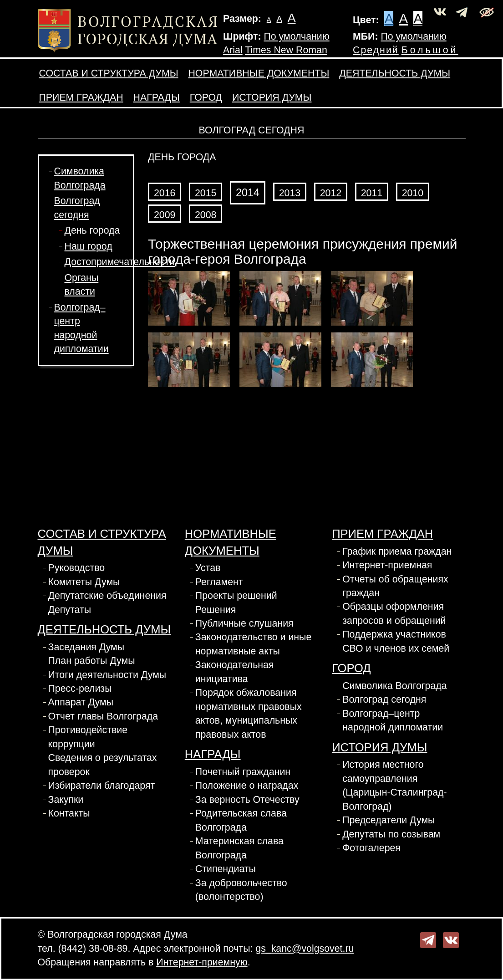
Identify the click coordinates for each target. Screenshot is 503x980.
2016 (165, 193)
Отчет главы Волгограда (103, 716)
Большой (430, 50)
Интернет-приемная (387, 565)
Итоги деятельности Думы (107, 675)
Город (206, 97)
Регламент (219, 582)
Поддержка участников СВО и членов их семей (396, 641)
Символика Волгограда (394, 686)
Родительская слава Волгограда (241, 820)
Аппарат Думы (81, 702)
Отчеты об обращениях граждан (395, 586)
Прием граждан (81, 97)
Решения (216, 610)
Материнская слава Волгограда (239, 848)
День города (92, 230)
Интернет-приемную (202, 962)
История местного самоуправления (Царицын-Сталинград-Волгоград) (394, 785)
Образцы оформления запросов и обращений (394, 613)
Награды (157, 97)
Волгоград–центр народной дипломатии (393, 720)
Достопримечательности (120, 262)
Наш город (89, 246)
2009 (165, 215)
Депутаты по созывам (391, 834)
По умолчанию (296, 36)
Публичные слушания (244, 623)
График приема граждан (397, 551)
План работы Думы (92, 661)
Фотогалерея (371, 848)
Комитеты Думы (84, 582)
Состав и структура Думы (109, 73)
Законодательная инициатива (235, 672)
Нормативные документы (259, 73)
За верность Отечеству (247, 800)
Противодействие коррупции (88, 737)
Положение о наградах (247, 786)
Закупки (66, 800)
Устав (208, 568)
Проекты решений (236, 596)
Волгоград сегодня (384, 699)
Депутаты (70, 610)
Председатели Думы (389, 820)
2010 (413, 193)
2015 (206, 193)
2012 (331, 193)
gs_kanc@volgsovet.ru (305, 949)
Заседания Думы (86, 647)
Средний (376, 50)
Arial (233, 50)
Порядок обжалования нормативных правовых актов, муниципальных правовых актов (249, 713)
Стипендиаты (226, 869)
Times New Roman (286, 50)
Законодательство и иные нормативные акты (253, 644)
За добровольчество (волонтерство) (241, 890)
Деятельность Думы (395, 73)
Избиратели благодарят (102, 786)
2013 (290, 193)
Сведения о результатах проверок (103, 765)
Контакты (69, 813)
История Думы (272, 97)
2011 (372, 193)
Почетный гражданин (243, 772)
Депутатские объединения (107, 596)
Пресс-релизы (80, 689)
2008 (206, 215)
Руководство (77, 568)
